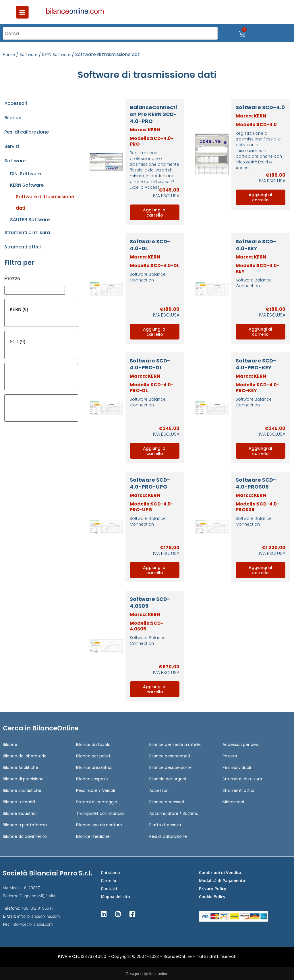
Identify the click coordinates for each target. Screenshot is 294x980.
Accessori (16, 103)
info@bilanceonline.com (39, 916)
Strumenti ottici (23, 247)
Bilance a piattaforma (25, 825)
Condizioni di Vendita (220, 872)
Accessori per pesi (241, 744)
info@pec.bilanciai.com (32, 924)
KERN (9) (41, 310)
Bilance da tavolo (93, 744)
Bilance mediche (93, 836)
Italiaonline (159, 974)
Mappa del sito (115, 897)
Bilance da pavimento (25, 836)
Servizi (12, 146)
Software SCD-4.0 (260, 107)
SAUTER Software (30, 220)
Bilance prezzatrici (94, 767)
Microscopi (233, 802)
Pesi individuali (237, 767)
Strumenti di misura (27, 233)
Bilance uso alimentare (99, 825)
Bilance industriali (20, 813)
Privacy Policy (213, 889)
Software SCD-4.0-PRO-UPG (150, 483)
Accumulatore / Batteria (174, 813)
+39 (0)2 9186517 (38, 908)
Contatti (109, 889)
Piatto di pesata (165, 825)
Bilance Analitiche (21, 767)
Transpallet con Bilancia (100, 813)
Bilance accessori (167, 802)
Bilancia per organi (168, 779)
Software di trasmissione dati (45, 202)
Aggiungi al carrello (155, 213)
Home (9, 55)
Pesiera (230, 756)
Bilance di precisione (23, 779)
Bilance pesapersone (170, 767)
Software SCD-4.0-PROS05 (256, 483)
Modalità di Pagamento (222, 880)
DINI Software (26, 174)
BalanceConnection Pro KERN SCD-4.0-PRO (153, 114)
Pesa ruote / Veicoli (95, 790)
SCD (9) (41, 342)
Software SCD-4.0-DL (150, 245)
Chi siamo (110, 872)
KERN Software (56, 55)
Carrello (109, 880)
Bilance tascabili (19, 802)
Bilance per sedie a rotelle (175, 744)
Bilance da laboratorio (25, 756)
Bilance (13, 118)
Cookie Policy (212, 897)
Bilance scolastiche (22, 790)
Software (29, 55)
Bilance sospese (92, 779)
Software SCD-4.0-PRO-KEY (256, 364)
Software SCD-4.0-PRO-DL (150, 364)
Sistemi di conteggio (97, 802)
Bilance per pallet (93, 756)
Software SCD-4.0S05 (150, 602)
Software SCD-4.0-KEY (256, 245)
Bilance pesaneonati (170, 756)
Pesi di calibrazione (27, 132)
